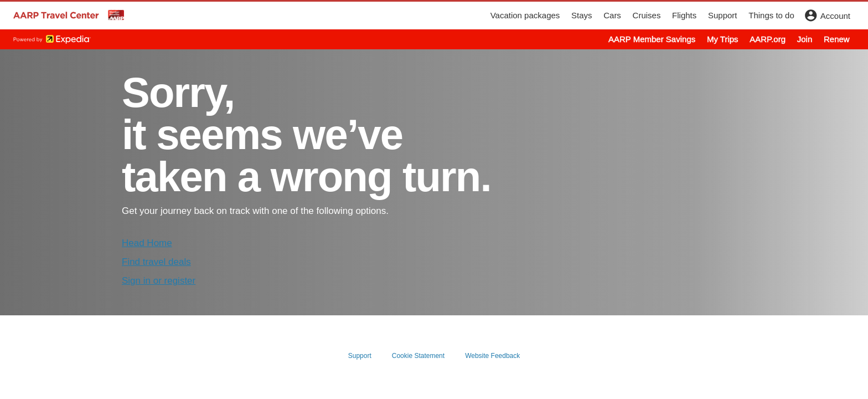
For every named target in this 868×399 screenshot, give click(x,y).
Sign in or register (159, 281)
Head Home (147, 243)
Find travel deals (156, 262)
